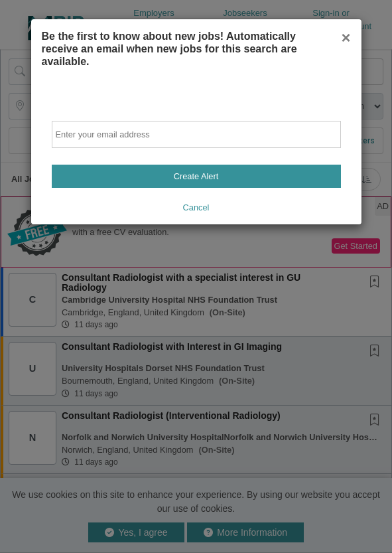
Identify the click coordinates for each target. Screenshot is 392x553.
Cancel (196, 207)
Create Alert (196, 176)
